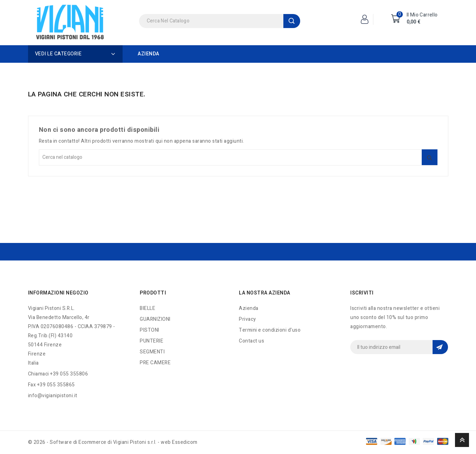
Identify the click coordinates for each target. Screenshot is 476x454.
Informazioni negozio (58, 293)
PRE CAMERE (155, 363)
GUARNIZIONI (155, 319)
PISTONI (150, 330)
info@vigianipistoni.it (53, 396)
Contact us (251, 341)
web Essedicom (179, 442)
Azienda (149, 54)
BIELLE (147, 308)
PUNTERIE (151, 341)
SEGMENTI (152, 352)
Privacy (247, 319)
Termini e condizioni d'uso (270, 330)
